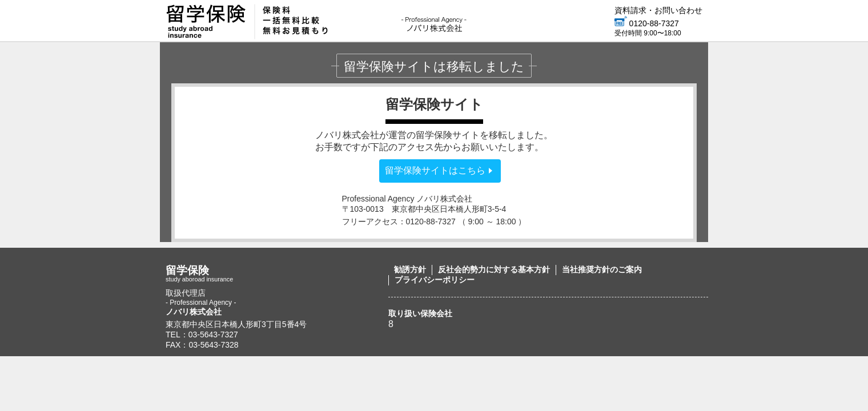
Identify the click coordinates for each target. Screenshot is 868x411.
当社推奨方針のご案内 (602, 269)
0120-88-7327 (647, 23)
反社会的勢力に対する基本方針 (494, 269)
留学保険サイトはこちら (435, 170)
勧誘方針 (410, 269)
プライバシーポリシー (435, 280)
